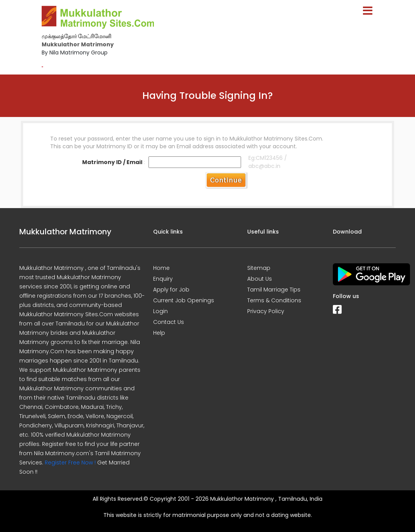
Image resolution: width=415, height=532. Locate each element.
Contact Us (169, 322)
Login (160, 311)
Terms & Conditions (274, 300)
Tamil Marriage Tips (274, 290)
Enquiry (163, 279)
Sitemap (259, 268)
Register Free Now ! (70, 463)
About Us (260, 279)
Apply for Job (171, 290)
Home (161, 268)
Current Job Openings (184, 300)
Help (159, 333)
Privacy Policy (266, 311)
